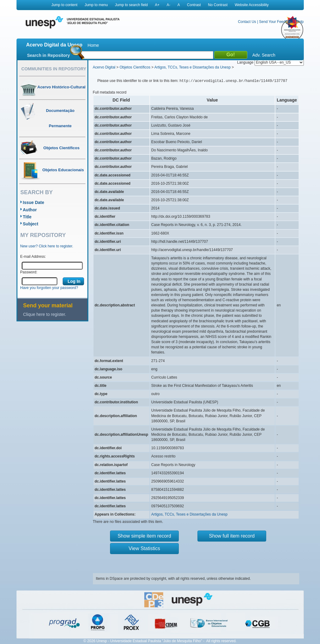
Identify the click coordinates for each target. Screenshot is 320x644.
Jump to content (64, 5)
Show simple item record (144, 536)
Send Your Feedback (276, 22)
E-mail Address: (33, 257)
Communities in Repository (54, 69)
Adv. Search (264, 55)
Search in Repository (49, 55)
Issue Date (34, 202)
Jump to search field (131, 5)
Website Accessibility (252, 5)
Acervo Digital (104, 67)
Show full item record (232, 536)
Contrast (194, 5)
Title (27, 217)
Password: (29, 272)
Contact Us (247, 22)
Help (300, 22)
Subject (31, 224)
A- (168, 5)
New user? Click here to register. (47, 246)
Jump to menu (96, 5)
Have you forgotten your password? (49, 288)
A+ (157, 5)
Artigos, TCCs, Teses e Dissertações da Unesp (193, 67)
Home (93, 45)
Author (30, 210)
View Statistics (144, 548)
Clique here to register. (45, 314)
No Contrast (218, 5)
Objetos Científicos (135, 67)
